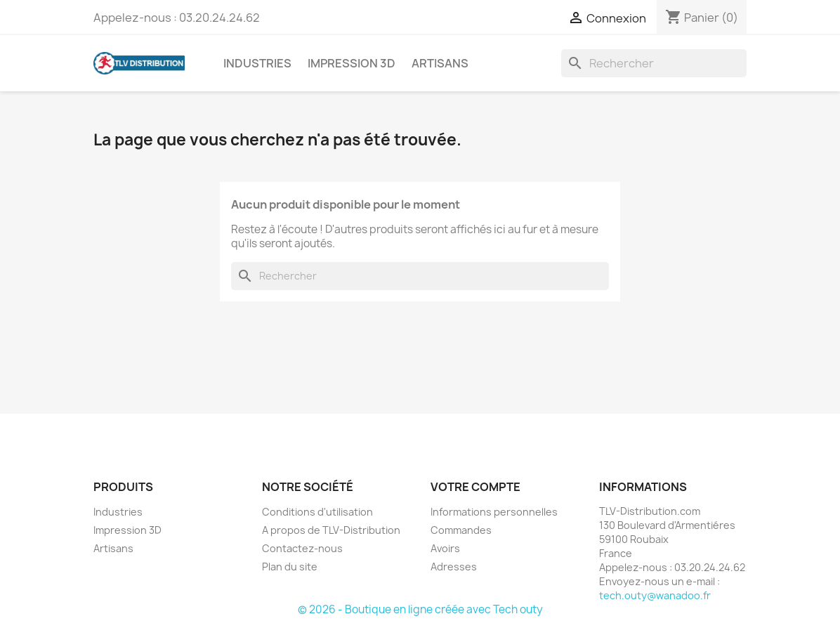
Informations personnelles (494, 512)
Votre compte (475, 487)
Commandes (461, 530)
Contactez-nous (302, 548)
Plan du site (290, 567)
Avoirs (445, 548)
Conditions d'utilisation (317, 512)
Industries (257, 63)
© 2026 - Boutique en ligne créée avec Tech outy (420, 609)
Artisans (440, 63)
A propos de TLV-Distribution (331, 530)
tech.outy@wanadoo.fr (655, 595)
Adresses (454, 567)
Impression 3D (352, 63)
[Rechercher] (654, 63)
